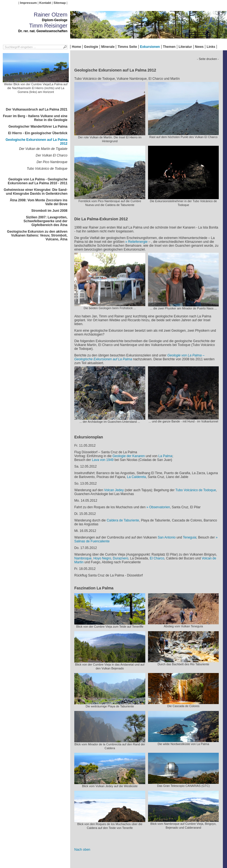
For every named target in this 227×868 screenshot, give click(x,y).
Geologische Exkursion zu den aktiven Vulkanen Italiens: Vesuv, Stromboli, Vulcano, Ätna (37, 235)
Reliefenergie (138, 242)
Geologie (91, 47)
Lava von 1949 (103, 460)
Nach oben (82, 850)
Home (76, 47)
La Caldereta (136, 477)
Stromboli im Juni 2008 (49, 211)
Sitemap (60, 3)
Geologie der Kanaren (129, 456)
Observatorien (159, 507)
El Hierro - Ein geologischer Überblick (38, 133)
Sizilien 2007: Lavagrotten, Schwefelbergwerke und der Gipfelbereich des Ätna (46, 221)
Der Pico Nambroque (52, 162)
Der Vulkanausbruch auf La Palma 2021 (37, 109)
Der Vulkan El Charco (52, 155)
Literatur (185, 47)
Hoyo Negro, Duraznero (111, 558)
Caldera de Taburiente (123, 520)
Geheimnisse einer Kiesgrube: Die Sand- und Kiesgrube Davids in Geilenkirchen (36, 192)
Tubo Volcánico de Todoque (47, 169)
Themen (169, 47)
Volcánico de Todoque (200, 490)
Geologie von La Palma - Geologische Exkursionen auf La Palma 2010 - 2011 (38, 181)
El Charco (157, 558)
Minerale (108, 47)
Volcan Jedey (114, 490)
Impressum (28, 3)
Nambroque (83, 558)
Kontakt (45, 3)
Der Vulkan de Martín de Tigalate (43, 149)
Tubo (179, 490)
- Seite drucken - (208, 59)
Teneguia (190, 537)
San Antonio (167, 537)
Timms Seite (127, 47)
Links (211, 47)
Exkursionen (150, 47)
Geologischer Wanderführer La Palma (38, 127)
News (199, 47)
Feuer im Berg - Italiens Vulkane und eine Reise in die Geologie (35, 118)
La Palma (166, 456)
